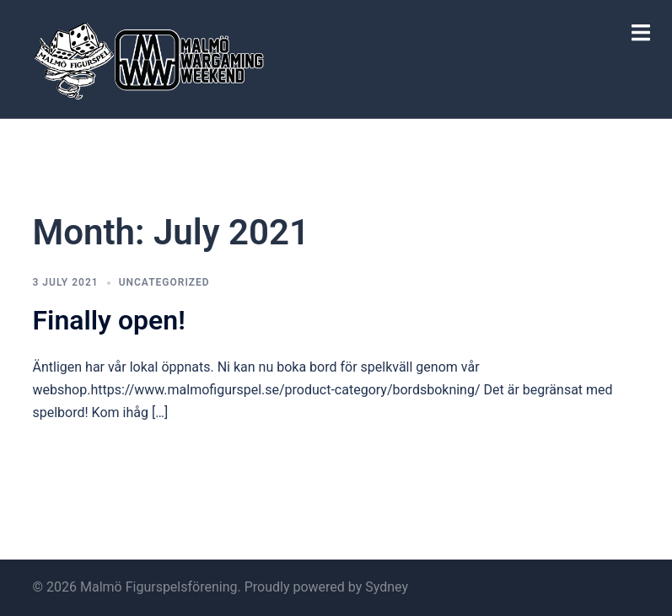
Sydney (387, 587)
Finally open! (109, 320)
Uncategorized (164, 282)
